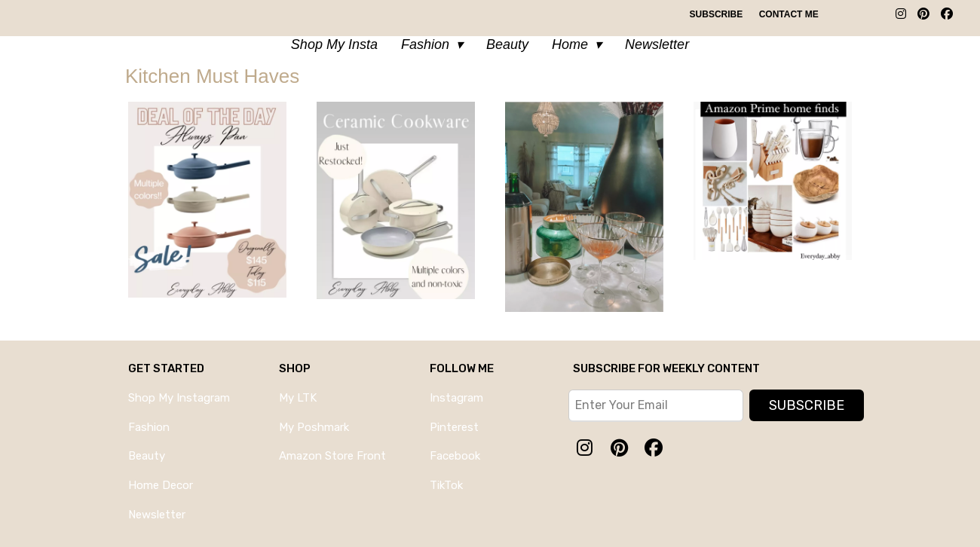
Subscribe (717, 14)
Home (570, 44)
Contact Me (789, 14)
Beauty (507, 44)
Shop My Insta (334, 44)
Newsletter (657, 44)
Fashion (425, 44)
